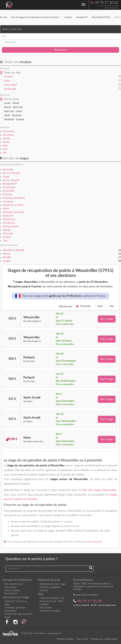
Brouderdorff (10, 184)
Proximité (85, 306)
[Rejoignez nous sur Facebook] (7, 622)
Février (6, 142)
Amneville (8, 170)
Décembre (8, 135)
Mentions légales (65, 639)
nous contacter (95, 542)
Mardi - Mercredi (13, 107)
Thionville (8, 234)
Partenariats (10, 587)
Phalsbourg (9, 219)
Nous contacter (12, 590)
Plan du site (82, 639)
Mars (5, 146)
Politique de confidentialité (104, 639)
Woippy (7, 237)
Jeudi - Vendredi (13, 115)
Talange (7, 230)
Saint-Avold (10, 85)
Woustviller (10, 89)
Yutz (5, 241)
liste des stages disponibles (99, 490)
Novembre (8, 131)
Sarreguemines (11, 226)
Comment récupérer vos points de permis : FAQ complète (52, 601)
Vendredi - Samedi (14, 120)
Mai (5, 153)
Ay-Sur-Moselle (11, 180)
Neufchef (8, 216)
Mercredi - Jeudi (13, 111)
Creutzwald (9, 187)
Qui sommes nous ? (14, 584)
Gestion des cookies (50, 611)
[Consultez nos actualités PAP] (24, 622)
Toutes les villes (12, 73)
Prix (112, 306)
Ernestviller (9, 191)
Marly (6, 209)
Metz (7, 81)
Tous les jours (11, 99)
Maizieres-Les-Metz (13, 205)
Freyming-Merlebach (14, 198)
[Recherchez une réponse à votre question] (91, 568)
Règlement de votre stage (53, 584)
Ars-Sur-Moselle (11, 173)
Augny (6, 177)
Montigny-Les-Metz (13, 212)
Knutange (8, 202)
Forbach (9, 77)
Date (100, 306)
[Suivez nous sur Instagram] (15, 622)
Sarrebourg (9, 223)
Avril (5, 149)
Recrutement (11, 594)
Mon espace (46, 608)
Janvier (6, 139)
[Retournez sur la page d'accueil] (11, 633)
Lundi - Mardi (11, 103)
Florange (7, 194)
